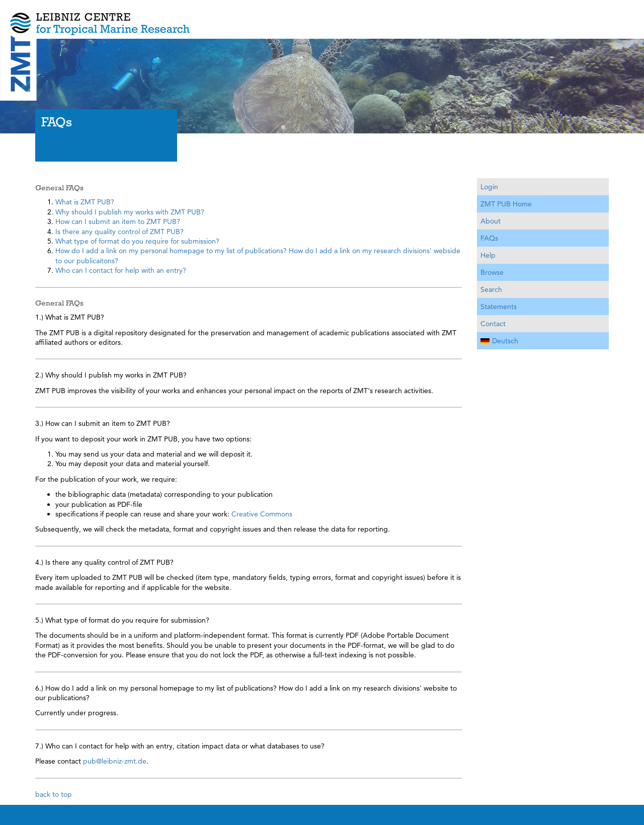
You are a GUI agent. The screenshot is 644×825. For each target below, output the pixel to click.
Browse (492, 272)
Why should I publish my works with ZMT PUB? (130, 212)
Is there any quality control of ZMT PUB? (119, 232)
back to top (54, 794)
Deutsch (499, 341)
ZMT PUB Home (506, 204)
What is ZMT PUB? (85, 202)
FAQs (489, 238)
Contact (493, 324)
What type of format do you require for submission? (137, 241)
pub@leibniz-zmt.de (115, 761)
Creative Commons (262, 514)
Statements (499, 307)
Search (491, 289)
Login (489, 187)
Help (488, 255)
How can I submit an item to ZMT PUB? (118, 221)
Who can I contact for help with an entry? (121, 270)
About (491, 221)
